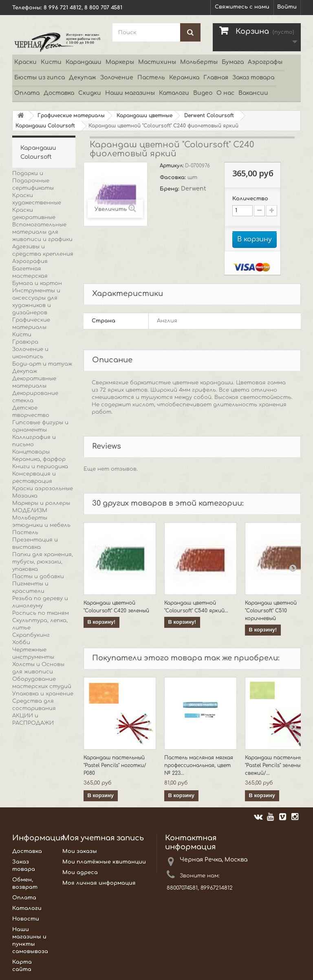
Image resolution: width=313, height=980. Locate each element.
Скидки (90, 93)
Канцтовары (31, 452)
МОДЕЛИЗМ (30, 511)
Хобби (21, 642)
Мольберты (199, 62)
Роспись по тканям (41, 613)
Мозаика (25, 496)
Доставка (59, 93)
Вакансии (253, 93)
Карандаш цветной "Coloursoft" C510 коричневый (271, 611)
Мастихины (157, 62)
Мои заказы (80, 851)
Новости (26, 919)
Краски (25, 62)
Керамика (184, 78)
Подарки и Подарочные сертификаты (33, 181)
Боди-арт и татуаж (42, 364)
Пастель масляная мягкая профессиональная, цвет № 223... (199, 765)
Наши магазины (130, 93)
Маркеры (120, 62)
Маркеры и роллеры (41, 503)
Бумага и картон (37, 283)
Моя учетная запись (103, 838)
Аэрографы (265, 62)
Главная (216, 78)
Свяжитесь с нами (242, 7)
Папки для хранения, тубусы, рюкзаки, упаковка (43, 562)
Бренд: (170, 189)
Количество (250, 199)
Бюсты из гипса (40, 78)
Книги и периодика (40, 467)
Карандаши (84, 62)
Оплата (27, 93)
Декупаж (83, 78)
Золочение (117, 78)
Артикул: (172, 166)
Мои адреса (80, 873)
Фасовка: (174, 178)
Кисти (51, 62)
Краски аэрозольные (43, 489)
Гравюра (25, 342)
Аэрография (30, 261)
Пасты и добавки (38, 577)
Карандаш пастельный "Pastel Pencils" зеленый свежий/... (276, 765)
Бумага (233, 62)
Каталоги (174, 93)
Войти (287, 7)
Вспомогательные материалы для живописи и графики (42, 232)
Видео (203, 93)
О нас (225, 93)
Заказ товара (253, 78)
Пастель (151, 78)
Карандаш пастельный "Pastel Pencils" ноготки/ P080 (115, 765)
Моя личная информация (99, 883)
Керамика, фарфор (39, 459)
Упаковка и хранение (43, 694)
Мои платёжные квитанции (104, 862)
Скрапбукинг (31, 635)
